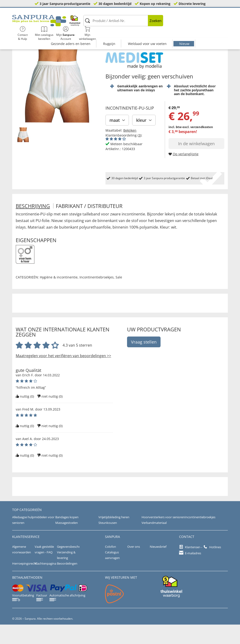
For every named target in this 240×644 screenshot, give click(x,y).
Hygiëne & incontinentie (59, 297)
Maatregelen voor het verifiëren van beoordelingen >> (63, 375)
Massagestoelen (66, 542)
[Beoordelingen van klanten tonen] (116, 158)
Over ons (133, 566)
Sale (119, 297)
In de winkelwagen (196, 163)
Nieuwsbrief (158, 566)
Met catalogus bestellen (172, 23)
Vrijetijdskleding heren (113, 536)
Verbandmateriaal (153, 542)
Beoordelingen (67, 583)
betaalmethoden (27, 597)
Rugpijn (109, 35)
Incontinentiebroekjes (97, 297)
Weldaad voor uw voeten (147, 35)
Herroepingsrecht (24, 583)
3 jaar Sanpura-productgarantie (65, 4)
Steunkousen (107, 542)
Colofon (110, 566)
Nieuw (184, 35)
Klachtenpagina (45, 583)
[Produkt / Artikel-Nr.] (100, 23)
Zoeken (132, 23)
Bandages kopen (66, 536)
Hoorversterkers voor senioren (162, 536)
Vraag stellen (144, 361)
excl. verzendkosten (198, 146)
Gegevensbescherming (72, 566)
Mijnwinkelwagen (216, 23)
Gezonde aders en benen (71, 35)
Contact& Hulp (151, 23)
